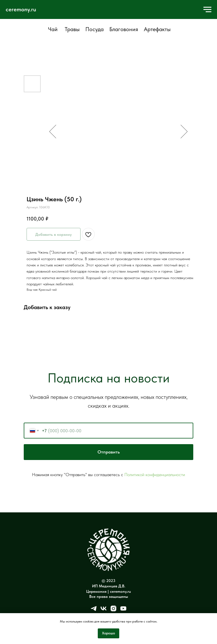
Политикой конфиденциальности (155, 475)
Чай (53, 29)
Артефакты (157, 29)
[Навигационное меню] (207, 10)
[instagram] (113, 610)
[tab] (53, 32)
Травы (72, 29)
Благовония (124, 29)
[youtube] (123, 610)
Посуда (95, 29)
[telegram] (94, 610)
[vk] (104, 610)
